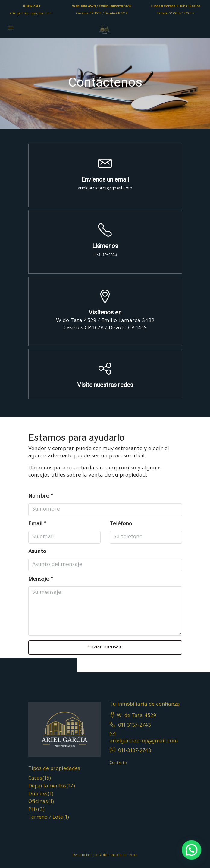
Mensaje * (41, 580)
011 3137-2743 (135, 726)
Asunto (37, 552)
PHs (33, 810)
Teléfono (121, 524)
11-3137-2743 (31, 7)
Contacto (118, 763)
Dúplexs (38, 794)
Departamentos (47, 787)
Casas (35, 779)
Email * (37, 524)
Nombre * (41, 497)
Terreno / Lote (46, 818)
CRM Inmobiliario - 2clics (119, 855)
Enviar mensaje (105, 647)
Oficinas (38, 802)
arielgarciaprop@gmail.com (31, 14)
